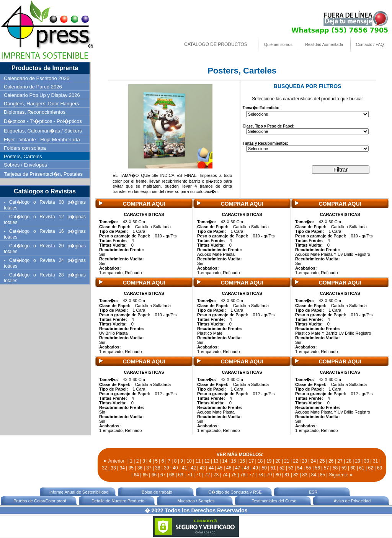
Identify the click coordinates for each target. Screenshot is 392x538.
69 (180, 475)
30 (367, 461)
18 (260, 461)
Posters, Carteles (23, 156)
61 (362, 468)
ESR (313, 492)
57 (326, 468)
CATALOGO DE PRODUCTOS (216, 44)
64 (136, 475)
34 (122, 468)
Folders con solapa (25, 148)
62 (371, 468)
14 (225, 461)
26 (331, 461)
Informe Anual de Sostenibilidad (79, 492)
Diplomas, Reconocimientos (35, 112)
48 (246, 468)
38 (158, 468)
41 (184, 468)
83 (305, 475)
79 (269, 475)
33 (113, 468)
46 (229, 468)
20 (278, 461)
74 (225, 475)
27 (340, 461)
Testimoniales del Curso (274, 501)
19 (269, 461)
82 (296, 475)
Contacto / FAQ (370, 44)
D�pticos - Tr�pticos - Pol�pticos (43, 121)
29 (358, 461)
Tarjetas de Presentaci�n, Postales (43, 174)
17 (251, 461)
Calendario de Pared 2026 (33, 87)
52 (282, 468)
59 (344, 468)
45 (220, 468)
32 (104, 468)
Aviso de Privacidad (352, 501)
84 (314, 475)
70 (189, 475)
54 (300, 468)
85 (323, 475)
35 (131, 468)
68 (172, 475)
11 (198, 461)
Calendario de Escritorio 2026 (37, 78)
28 (349, 461)
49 (255, 468)
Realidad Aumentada (324, 44)
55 (308, 468)
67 (163, 475)
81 (287, 475)
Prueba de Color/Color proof (40, 501)
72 (207, 475)
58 (335, 468)
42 (193, 468)
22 (296, 461)
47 (238, 468)
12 (207, 461)
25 (322, 461)
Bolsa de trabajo (157, 492)
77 (252, 475)
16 (243, 461)
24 (313, 461)
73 (216, 475)
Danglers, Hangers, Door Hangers (42, 104)
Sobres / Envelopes (25, 165)
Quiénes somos (278, 44)
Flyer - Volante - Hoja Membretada (42, 140)
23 (305, 461)
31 (375, 461)
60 (353, 468)
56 (318, 468)
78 (261, 475)
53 (291, 468)
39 (166, 468)
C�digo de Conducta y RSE (235, 492)
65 (145, 475)
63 (380, 468)
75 (234, 475)
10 (189, 461)
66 (154, 475)
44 (211, 468)
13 (216, 461)
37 (149, 468)
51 (273, 468)
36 (140, 468)
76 (243, 475)
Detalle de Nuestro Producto (118, 501)
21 (287, 461)
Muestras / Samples (196, 501)
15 (233, 461)
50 (264, 468)
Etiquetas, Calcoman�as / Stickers (43, 131)
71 (198, 475)
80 (278, 475)
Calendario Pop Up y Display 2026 (42, 95)
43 (202, 468)
